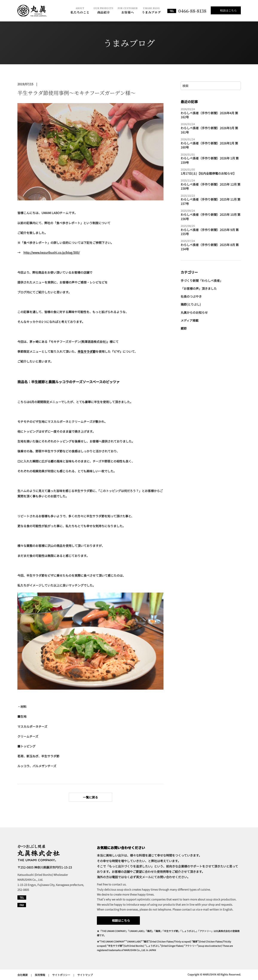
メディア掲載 (190, 320)
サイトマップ (85, 975)
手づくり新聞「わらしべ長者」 (202, 281)
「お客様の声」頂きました (199, 289)
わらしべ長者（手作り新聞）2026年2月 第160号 (211, 143)
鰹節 (184, 328)
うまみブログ (151, 10)
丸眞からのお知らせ (194, 313)
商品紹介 (103, 10)
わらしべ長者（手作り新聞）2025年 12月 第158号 (211, 185)
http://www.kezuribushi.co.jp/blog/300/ (52, 252)
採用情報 (40, 975)
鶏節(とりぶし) (191, 304)
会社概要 (23, 975)
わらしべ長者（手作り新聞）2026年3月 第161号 (211, 128)
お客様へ (128, 10)
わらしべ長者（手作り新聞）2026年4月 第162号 (211, 113)
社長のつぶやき (191, 296)
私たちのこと (80, 10)
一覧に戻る (90, 797)
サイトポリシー (61, 975)
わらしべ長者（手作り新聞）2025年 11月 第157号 (211, 200)
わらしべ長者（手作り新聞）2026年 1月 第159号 (211, 159)
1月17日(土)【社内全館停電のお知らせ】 (208, 172)
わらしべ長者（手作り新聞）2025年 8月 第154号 (211, 245)
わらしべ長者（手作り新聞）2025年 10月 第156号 (211, 215)
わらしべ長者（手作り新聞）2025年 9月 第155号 (211, 230)
